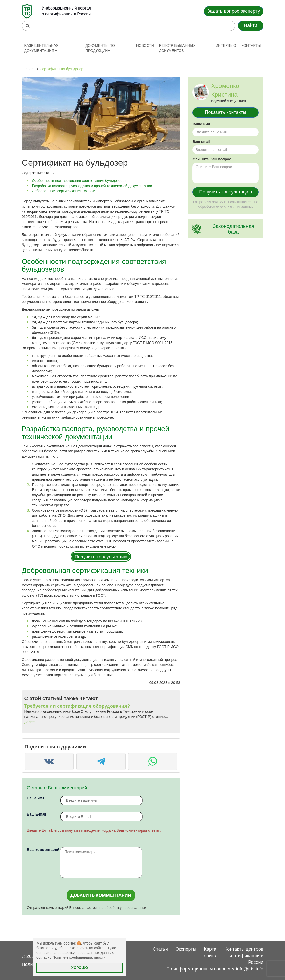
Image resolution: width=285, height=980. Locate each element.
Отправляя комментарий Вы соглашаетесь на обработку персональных (87, 908)
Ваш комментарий (43, 850)
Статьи (160, 949)
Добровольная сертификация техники (64, 191)
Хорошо (80, 968)
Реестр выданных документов (177, 48)
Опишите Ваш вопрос (212, 159)
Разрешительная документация (42, 48)
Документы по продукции (100, 48)
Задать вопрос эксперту (233, 11)
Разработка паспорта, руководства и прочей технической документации (92, 186)
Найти (251, 25)
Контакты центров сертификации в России (244, 956)
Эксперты (186, 949)
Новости (145, 45)
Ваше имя (36, 798)
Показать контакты (226, 112)
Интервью (226, 45)
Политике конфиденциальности (79, 957)
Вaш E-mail (37, 814)
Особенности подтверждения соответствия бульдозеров (79, 181)
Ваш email (201, 142)
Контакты (251, 45)
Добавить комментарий (101, 895)
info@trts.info (250, 969)
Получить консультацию (101, 557)
